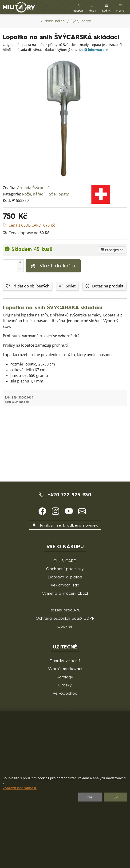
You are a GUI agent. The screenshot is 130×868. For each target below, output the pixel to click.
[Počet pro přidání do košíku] (10, 266)
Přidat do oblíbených (28, 286)
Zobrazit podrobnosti (20, 788)
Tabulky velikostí (65, 661)
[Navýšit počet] (20, 263)
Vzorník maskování (65, 669)
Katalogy (65, 677)
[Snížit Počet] (20, 269)
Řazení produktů (65, 610)
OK (116, 797)
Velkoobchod (65, 693)
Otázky (65, 685)
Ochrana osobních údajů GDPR (65, 618)
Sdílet (67, 286)
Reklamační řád (65, 585)
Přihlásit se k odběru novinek (65, 525)
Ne (90, 797)
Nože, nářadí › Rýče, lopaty (45, 194)
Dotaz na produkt (104, 286)
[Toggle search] (78, 7)
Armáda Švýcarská (33, 188)
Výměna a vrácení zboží (65, 593)
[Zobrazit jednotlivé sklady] (112, 250)
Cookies (65, 626)
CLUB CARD (65, 561)
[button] (93, 7)
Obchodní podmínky (65, 569)
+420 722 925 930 (65, 494)
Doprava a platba (65, 577)
